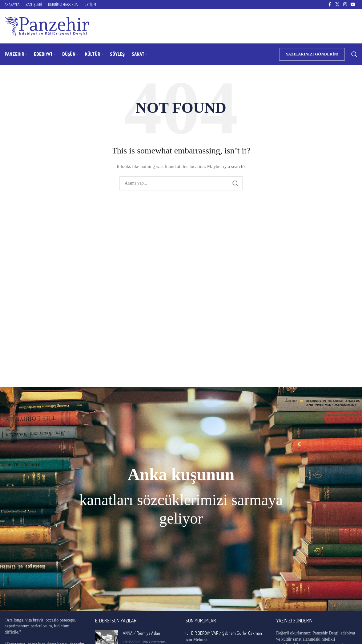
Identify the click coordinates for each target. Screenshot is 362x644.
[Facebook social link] (330, 5)
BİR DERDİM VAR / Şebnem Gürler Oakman (227, 633)
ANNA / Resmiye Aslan (141, 633)
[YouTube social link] (353, 5)
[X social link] (337, 5)
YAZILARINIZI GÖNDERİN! (312, 54)
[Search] (354, 54)
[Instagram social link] (345, 5)
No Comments (154, 642)
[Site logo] (47, 26)
